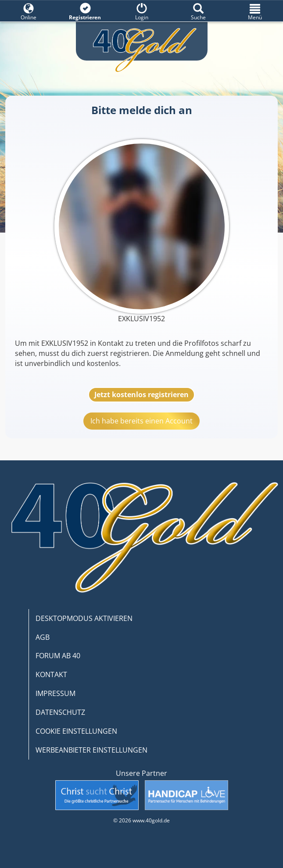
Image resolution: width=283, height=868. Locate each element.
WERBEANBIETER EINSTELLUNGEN (91, 750)
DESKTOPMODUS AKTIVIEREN (84, 618)
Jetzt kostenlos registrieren (141, 395)
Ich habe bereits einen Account (141, 421)
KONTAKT (51, 674)
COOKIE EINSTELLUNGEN (76, 731)
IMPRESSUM (56, 693)
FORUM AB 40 (58, 656)
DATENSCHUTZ (60, 712)
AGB (43, 637)
